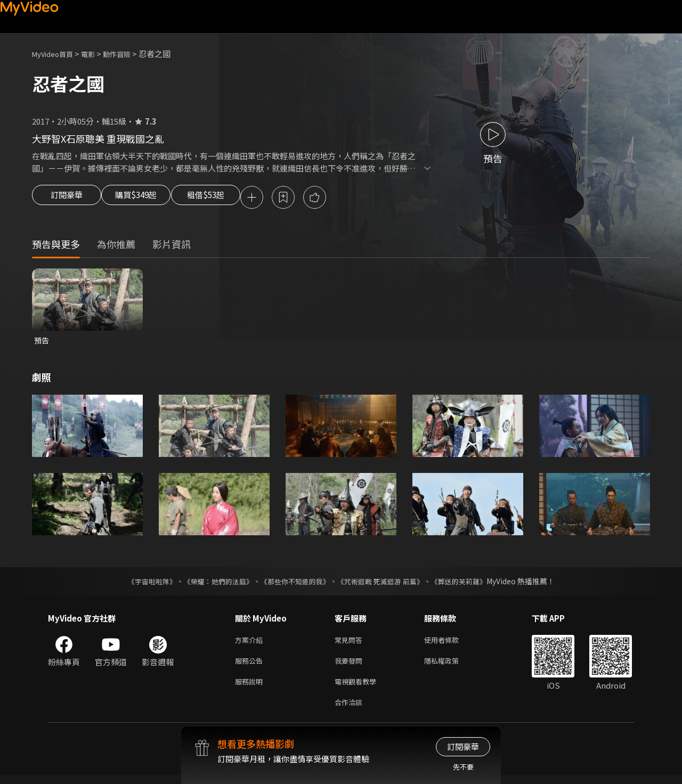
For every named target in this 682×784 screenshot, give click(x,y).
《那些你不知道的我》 (294, 584)
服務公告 (251, 665)
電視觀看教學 (359, 688)
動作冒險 (128, 54)
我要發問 (351, 665)
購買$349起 (148, 198)
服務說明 (251, 688)
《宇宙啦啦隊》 (141, 584)
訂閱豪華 (67, 198)
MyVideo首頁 (56, 54)
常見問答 (351, 643)
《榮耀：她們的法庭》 (212, 584)
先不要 (463, 767)
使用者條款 (450, 643)
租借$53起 (231, 198)
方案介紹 (251, 643)
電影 (96, 54)
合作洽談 (351, 710)
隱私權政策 (450, 665)
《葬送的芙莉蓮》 (469, 584)
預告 (42, 342)
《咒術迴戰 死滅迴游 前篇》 (385, 584)
